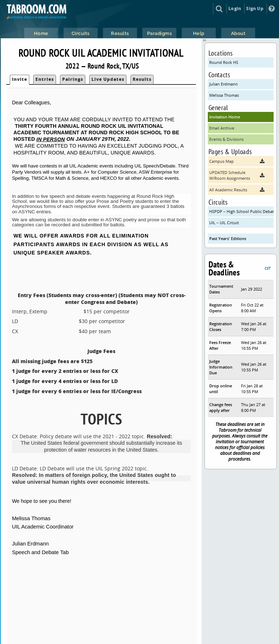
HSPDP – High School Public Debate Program (242, 211)
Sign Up (255, 8)
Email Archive (222, 128)
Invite (20, 79)
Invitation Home (225, 117)
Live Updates (108, 79)
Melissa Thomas (224, 95)
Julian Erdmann (224, 84)
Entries (45, 79)
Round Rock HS (224, 62)
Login (235, 8)
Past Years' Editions (228, 238)
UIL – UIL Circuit (224, 223)
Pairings (73, 79)
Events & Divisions (226, 139)
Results (142, 79)
